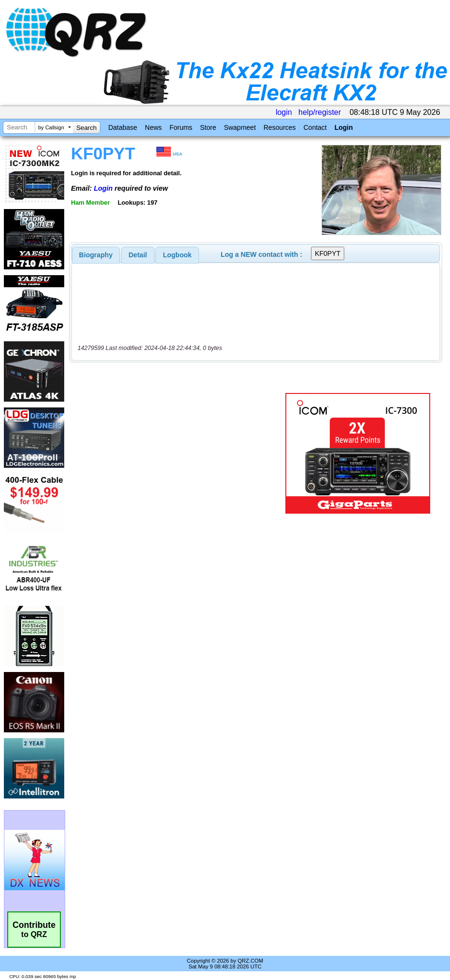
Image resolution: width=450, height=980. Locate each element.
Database (123, 127)
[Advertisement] (179, 453)
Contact (315, 127)
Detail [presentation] (138, 255)
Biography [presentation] (96, 255)
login (284, 112)
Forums (181, 127)
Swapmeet (240, 127)
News (153, 127)
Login (344, 127)
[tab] (96, 255)
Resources (280, 127)
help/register (320, 112)
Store (208, 127)
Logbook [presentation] (177, 255)
